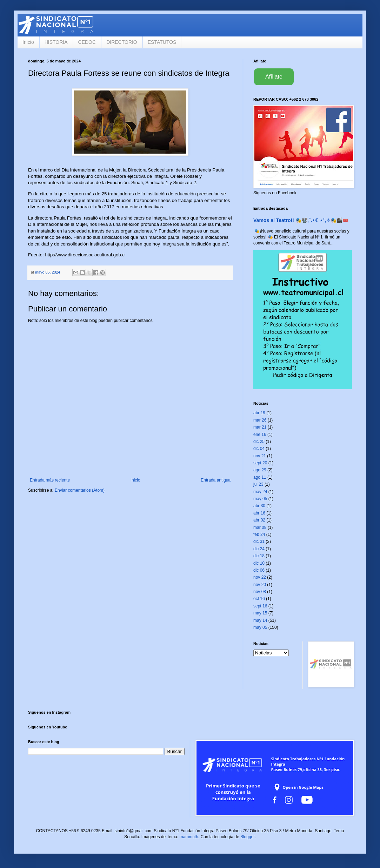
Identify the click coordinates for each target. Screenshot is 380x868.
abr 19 (259, 413)
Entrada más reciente (50, 480)
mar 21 (260, 427)
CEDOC (87, 42)
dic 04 (259, 449)
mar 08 (260, 527)
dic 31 (259, 541)
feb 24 (259, 534)
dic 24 (259, 549)
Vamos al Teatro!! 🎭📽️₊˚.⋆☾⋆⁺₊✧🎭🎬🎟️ (301, 220)
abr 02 (259, 520)
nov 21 (260, 456)
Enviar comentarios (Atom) (80, 490)
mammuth (189, 837)
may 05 (260, 499)
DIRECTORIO (122, 42)
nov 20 (260, 585)
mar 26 (260, 420)
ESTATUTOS (162, 42)
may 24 (260, 492)
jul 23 (258, 484)
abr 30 (259, 506)
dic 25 (259, 442)
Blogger (248, 837)
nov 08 (260, 592)
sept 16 (260, 606)
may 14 (260, 620)
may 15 (260, 613)
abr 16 (259, 513)
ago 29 (260, 470)
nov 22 (260, 577)
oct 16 (259, 599)
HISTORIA (56, 42)
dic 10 (259, 563)
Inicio (28, 42)
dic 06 (259, 570)
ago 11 (260, 477)
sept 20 (260, 463)
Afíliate (274, 77)
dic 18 (259, 556)
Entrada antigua (216, 480)
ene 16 (260, 435)
